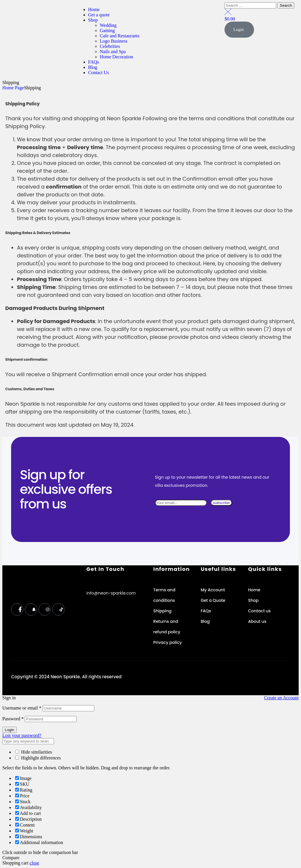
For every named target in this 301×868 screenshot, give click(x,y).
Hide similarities (34, 752)
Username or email (22, 708)
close (34, 863)
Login (9, 730)
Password (13, 719)
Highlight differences (38, 758)
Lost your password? (22, 735)
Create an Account (281, 698)
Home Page (13, 88)
